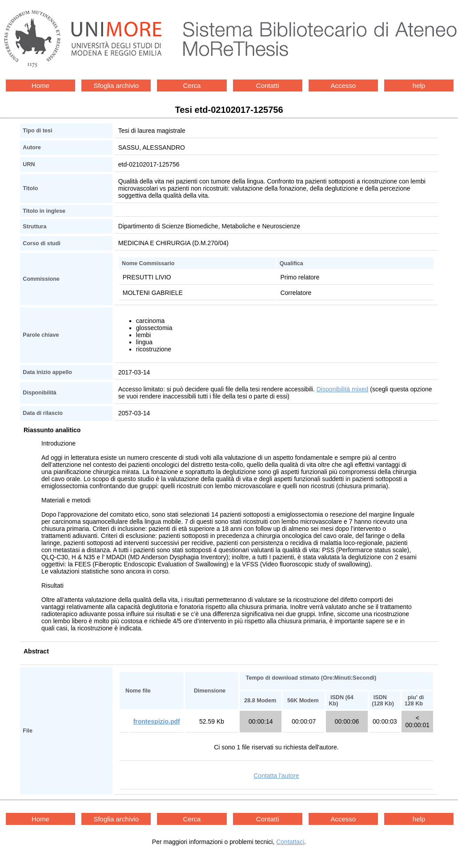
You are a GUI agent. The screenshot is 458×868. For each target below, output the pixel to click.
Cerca (192, 86)
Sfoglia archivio (116, 86)
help (419, 86)
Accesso (343, 86)
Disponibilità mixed (343, 389)
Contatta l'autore (276, 776)
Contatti (268, 86)
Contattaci (290, 842)
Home (40, 86)
